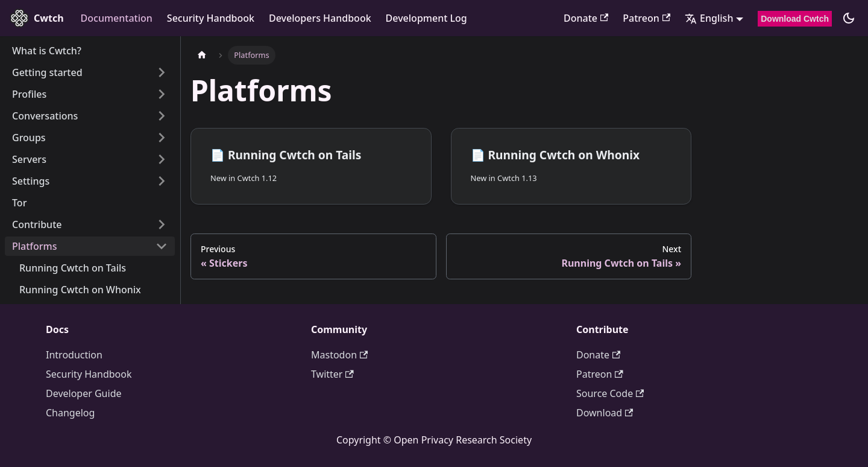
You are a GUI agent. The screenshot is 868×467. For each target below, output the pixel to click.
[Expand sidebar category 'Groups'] (162, 138)
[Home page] (202, 55)
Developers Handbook (320, 18)
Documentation (117, 18)
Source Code (610, 393)
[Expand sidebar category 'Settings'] (162, 181)
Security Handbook (211, 18)
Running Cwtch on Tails (73, 268)
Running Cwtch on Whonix (80, 290)
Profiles (29, 94)
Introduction (74, 355)
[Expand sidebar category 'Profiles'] (162, 94)
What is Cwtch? (47, 51)
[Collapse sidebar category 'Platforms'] (162, 246)
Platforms (35, 246)
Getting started (47, 72)
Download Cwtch (795, 19)
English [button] (709, 18)
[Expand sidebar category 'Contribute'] (162, 224)
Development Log (426, 18)
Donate (586, 18)
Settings (31, 181)
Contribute (37, 224)
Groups (29, 138)
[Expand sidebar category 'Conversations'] (162, 116)
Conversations (45, 116)
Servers (29, 159)
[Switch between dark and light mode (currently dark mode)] (849, 18)
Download (605, 413)
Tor (19, 203)
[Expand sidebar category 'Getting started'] (162, 72)
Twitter (332, 374)
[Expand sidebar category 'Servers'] (162, 159)
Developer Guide (84, 393)
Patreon (646, 18)
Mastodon (339, 355)
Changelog (70, 413)
